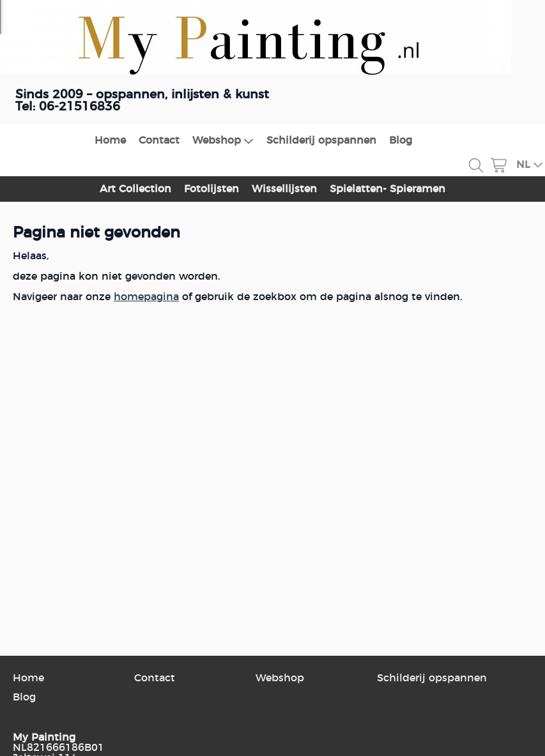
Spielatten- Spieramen (388, 189)
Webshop (223, 141)
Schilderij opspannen (321, 140)
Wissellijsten (284, 189)
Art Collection (135, 189)
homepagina (146, 297)
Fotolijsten (211, 189)
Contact (159, 140)
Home (110, 140)
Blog (401, 140)
